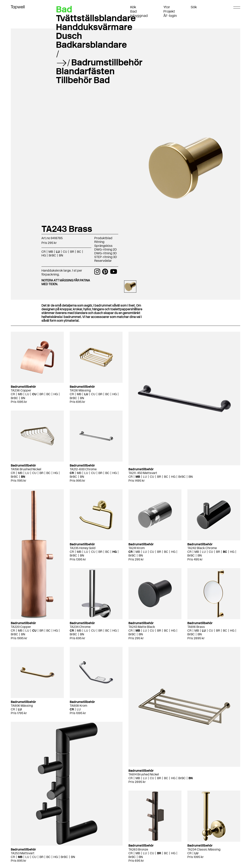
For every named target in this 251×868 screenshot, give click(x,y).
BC (79, 252)
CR (44, 252)
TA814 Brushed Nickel (144, 774)
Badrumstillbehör (107, 62)
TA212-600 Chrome (83, 469)
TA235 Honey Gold (83, 548)
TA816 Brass (196, 627)
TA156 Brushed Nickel (26, 469)
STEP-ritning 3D (106, 257)
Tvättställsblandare (96, 18)
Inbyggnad (139, 16)
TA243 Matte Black (142, 627)
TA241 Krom (137, 548)
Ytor (167, 7)
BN (61, 255)
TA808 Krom (78, 706)
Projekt (169, 11)
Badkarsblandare (91, 45)
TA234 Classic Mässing (204, 849)
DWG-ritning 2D (105, 249)
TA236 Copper (21, 390)
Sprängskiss (103, 246)
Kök (133, 7)
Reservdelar (103, 261)
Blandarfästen (85, 71)
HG (44, 255)
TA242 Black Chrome (202, 548)
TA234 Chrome (80, 627)
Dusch (69, 36)
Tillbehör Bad (83, 80)
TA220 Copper (21, 627)
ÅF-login (170, 16)
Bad (133, 11)
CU (65, 252)
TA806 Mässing (22, 706)
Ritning (99, 242)
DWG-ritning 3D (105, 253)
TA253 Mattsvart (23, 853)
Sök (194, 7)
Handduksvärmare (94, 27)
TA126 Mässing (80, 390)
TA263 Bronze (138, 849)
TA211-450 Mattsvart (143, 473)
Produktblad (103, 238)
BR (72, 252)
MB (51, 252)
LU (58, 252)
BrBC (52, 255)
